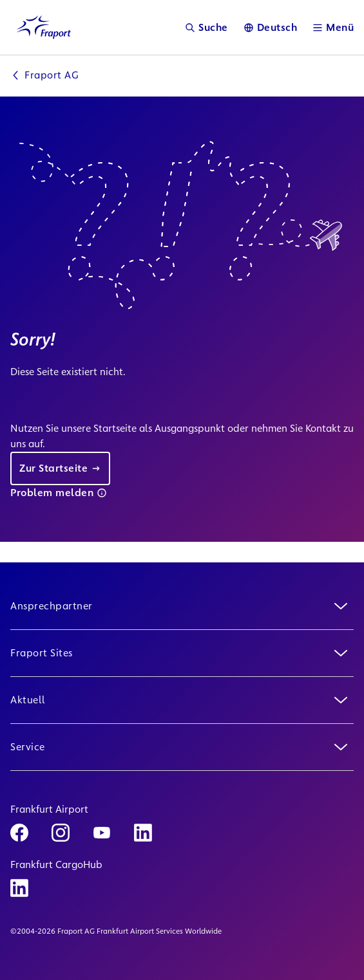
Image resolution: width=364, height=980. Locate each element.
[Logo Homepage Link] (44, 27)
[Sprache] (271, 27)
